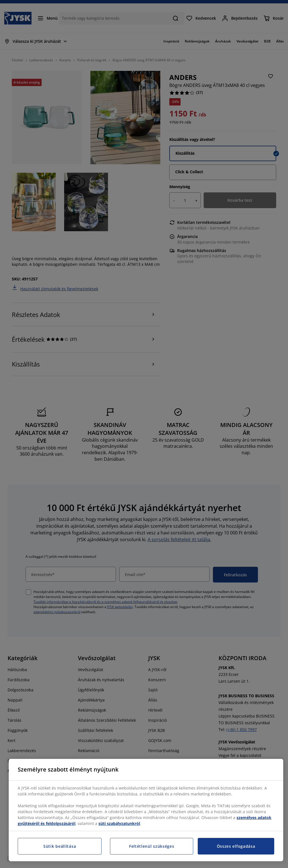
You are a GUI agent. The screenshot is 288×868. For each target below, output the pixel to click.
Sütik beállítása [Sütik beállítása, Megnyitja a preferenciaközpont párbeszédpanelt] (60, 846)
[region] (146, 810)
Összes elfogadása (236, 846)
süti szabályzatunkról (119, 823)
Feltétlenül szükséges (152, 846)
